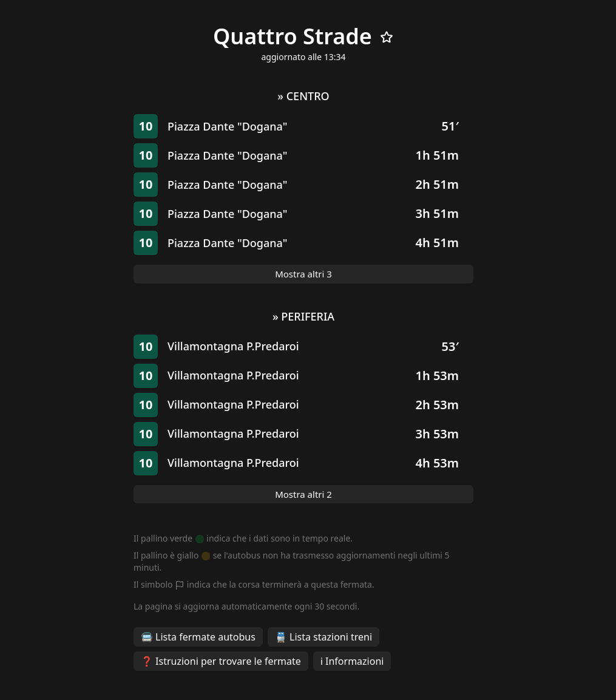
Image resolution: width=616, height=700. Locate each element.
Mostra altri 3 (303, 274)
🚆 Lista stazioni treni (323, 637)
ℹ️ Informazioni (352, 661)
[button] (303, 126)
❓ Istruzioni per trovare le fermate (221, 661)
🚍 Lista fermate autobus (198, 637)
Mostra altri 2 (303, 494)
